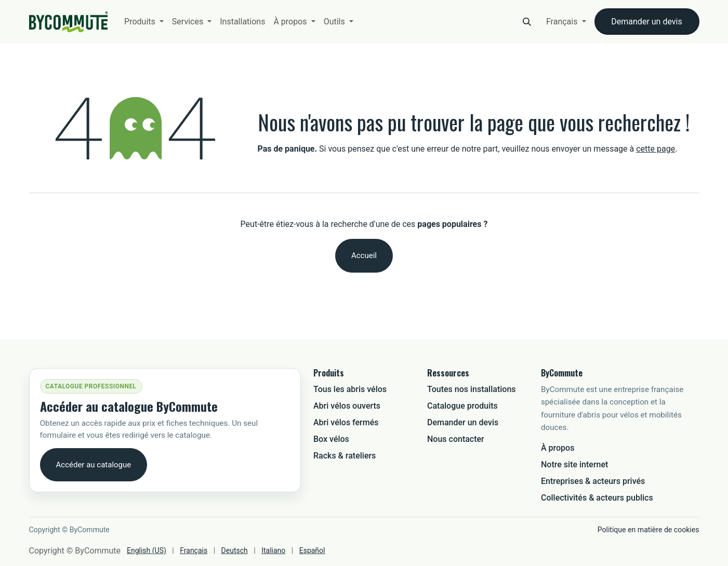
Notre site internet (574, 464)
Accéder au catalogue (94, 465)
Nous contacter (456, 439)
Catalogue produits (462, 406)
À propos (558, 448)
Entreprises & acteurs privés (593, 481)
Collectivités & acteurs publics (597, 498)
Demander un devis (646, 22)
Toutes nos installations (472, 389)
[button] (527, 22)
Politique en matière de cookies (648, 530)
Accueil (364, 255)
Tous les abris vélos (350, 389)
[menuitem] (144, 22)
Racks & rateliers (345, 456)
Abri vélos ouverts (347, 406)
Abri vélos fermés (346, 422)
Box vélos (331, 439)
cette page (656, 149)
